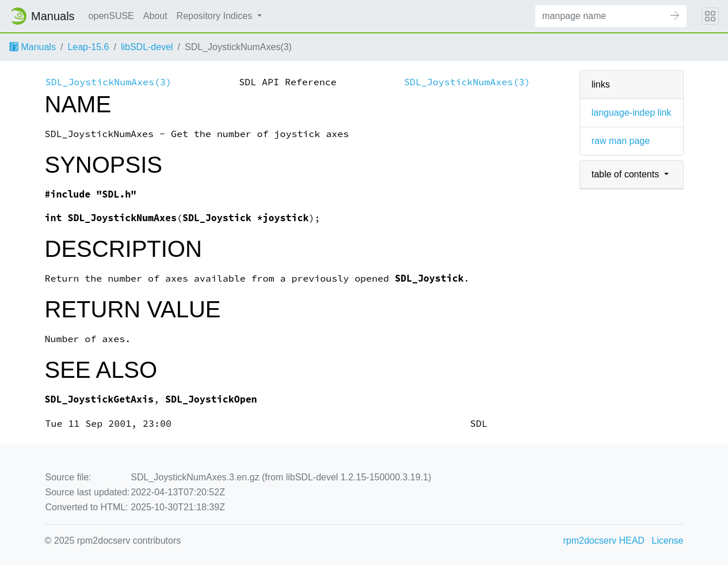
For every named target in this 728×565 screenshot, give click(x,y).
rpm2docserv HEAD (604, 541)
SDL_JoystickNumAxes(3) (108, 82)
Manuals (33, 47)
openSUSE (111, 16)
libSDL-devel (147, 47)
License (667, 541)
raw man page (621, 141)
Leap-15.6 (88, 47)
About (155, 16)
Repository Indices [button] (216, 16)
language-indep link (632, 113)
